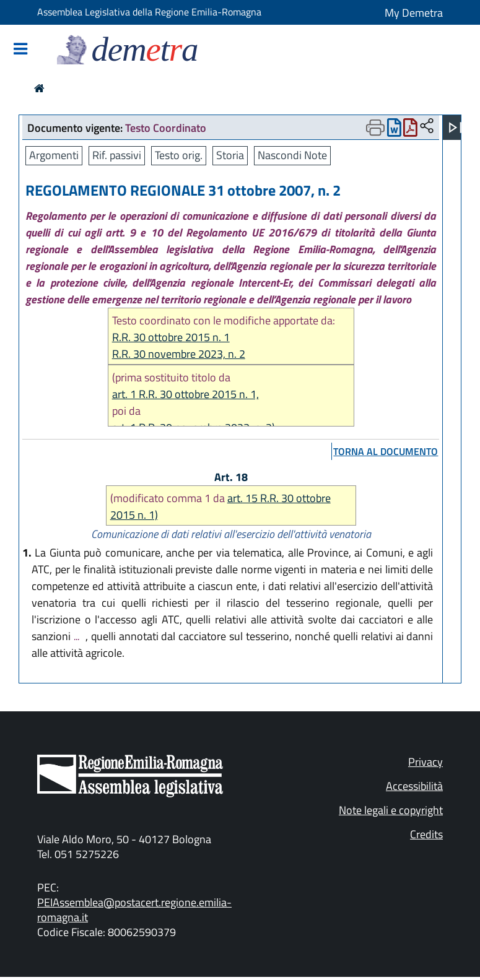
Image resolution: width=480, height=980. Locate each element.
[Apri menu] (455, 128)
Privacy (425, 762)
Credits (426, 834)
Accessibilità (414, 786)
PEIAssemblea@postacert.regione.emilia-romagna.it (134, 910)
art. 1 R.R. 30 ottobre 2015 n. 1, (185, 394)
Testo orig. (179, 155)
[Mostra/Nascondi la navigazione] (20, 50)
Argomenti (54, 155)
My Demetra (414, 13)
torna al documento (386, 451)
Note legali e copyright (391, 810)
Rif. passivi (117, 155)
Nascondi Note (292, 155)
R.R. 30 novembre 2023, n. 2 (179, 354)
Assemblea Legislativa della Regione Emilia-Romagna (149, 12)
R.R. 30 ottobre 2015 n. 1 (171, 337)
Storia (230, 155)
